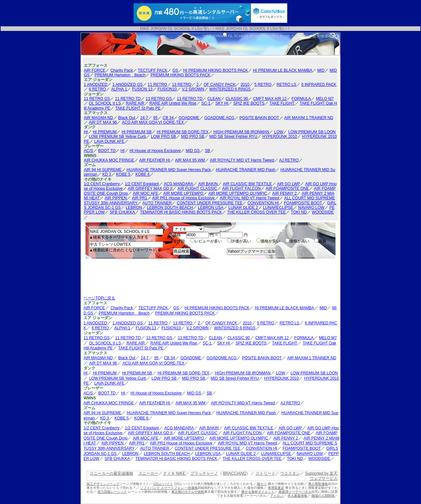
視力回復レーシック (112, 492)
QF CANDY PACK (220, 85)
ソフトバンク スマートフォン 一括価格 (169, 488)
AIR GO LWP (288, 184)
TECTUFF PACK (153, 70)
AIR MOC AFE (146, 193)
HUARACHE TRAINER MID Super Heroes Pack (169, 170)
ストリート (265, 473)
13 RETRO (182, 85)
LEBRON (134, 208)
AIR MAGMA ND (99, 118)
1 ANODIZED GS (128, 85)
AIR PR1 (140, 198)
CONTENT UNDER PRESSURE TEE (210, 203)
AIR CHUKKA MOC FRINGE (109, 160)
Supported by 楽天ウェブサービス (321, 476)
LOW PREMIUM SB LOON (312, 132)
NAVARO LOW (311, 208)
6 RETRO (97, 89)
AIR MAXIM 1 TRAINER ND (309, 118)
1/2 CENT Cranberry (102, 184)
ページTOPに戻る (99, 298)
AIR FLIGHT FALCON (241, 189)
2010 (245, 85)
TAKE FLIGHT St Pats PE (138, 108)
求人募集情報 (297, 496)
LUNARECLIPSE (278, 208)
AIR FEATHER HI (155, 160)
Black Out (127, 118)
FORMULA (301, 99)
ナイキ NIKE (174, 473)
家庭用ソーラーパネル (295, 492)
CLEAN (214, 99)
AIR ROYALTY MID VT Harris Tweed (242, 160)
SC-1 (206, 103)
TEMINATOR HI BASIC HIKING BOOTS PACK (181, 212)
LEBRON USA (211, 208)
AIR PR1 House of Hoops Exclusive (184, 198)
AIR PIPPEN (116, 198)
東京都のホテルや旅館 (188, 492)
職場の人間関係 (323, 496)
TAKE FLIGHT (282, 103)
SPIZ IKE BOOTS (249, 103)
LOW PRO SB (163, 137)
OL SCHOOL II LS (105, 103)
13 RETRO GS (159, 99)
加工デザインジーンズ (103, 484)
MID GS (193, 151)
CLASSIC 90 (237, 99)
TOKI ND (299, 212)
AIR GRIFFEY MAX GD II (150, 189)
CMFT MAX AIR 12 (270, 99)
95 (155, 118)
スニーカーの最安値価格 (111, 473)
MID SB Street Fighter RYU (233, 137)
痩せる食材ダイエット (258, 492)
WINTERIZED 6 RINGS (230, 89)
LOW (279, 132)
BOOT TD (107, 151)
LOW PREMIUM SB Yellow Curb (117, 137)
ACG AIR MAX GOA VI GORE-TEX (153, 122)
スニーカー (148, 473)
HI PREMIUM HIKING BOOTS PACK (216, 70)
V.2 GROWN (193, 89)
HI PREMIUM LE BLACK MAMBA (283, 70)
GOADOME (189, 118)
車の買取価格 (318, 484)
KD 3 (107, 174)
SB (208, 151)
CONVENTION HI (263, 203)
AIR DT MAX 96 (103, 122)
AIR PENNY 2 (285, 193)
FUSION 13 (142, 89)
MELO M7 (325, 99)
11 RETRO (157, 85)
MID (321, 70)
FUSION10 (167, 89)
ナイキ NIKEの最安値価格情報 (313, 36)
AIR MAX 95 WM (190, 160)
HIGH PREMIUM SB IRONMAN (241, 132)
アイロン (277, 496)
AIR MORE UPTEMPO (183, 193)
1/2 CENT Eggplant (142, 184)
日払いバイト (163, 484)
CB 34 (168, 118)
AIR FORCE (95, 70)
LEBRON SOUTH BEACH (170, 208)
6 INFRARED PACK (319, 85)
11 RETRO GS (97, 99)
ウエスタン (290, 473)
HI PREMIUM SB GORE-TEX (182, 132)
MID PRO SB (193, 137)
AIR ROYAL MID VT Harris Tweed (249, 198)
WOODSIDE (323, 212)
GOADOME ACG (219, 118)
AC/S (88, 151)
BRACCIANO (235, 473)
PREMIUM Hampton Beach (120, 75)
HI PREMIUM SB (137, 132)
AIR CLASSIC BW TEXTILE (247, 184)
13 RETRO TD (190, 99)
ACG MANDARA (178, 184)
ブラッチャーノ (204, 473)
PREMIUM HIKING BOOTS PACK (181, 75)
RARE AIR (135, 103)
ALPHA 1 (119, 89)
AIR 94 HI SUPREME (103, 170)
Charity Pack (122, 70)
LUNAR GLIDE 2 (243, 208)
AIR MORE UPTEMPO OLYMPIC (238, 193)
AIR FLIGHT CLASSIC (197, 189)
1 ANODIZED (96, 85)
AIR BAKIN (208, 184)
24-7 (144, 118)
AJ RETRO (289, 160)
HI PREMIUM (105, 132)
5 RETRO (263, 85)
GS (175, 70)
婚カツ (262, 484)
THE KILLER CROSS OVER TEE (256, 212)
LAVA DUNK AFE (109, 141)
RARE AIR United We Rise (173, 103)
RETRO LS (286, 85)
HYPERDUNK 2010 (280, 137)
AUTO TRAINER (157, 203)
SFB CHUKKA (123, 212)
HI (86, 132)
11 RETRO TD (128, 99)
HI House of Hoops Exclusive (155, 151)
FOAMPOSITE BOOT (303, 203)
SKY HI (222, 103)
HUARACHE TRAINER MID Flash (246, 170)
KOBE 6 (143, 174)
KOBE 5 (123, 174)
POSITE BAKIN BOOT (259, 118)
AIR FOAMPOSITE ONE (287, 189)
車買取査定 (276, 488)
